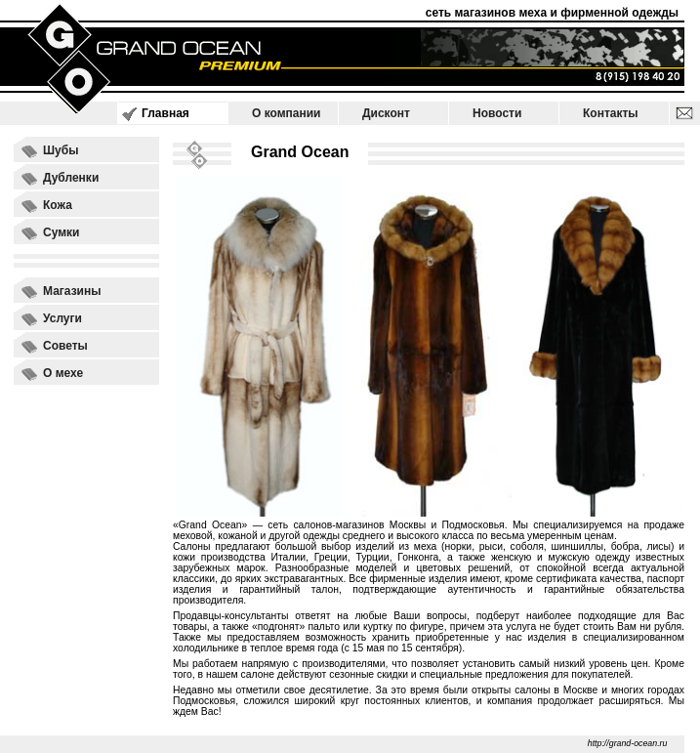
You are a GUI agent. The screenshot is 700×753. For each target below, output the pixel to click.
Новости (497, 113)
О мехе (63, 373)
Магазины (72, 291)
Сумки (61, 232)
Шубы (61, 150)
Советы (65, 346)
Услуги (62, 318)
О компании (287, 113)
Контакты (611, 113)
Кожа (58, 205)
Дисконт (386, 113)
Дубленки (71, 178)
